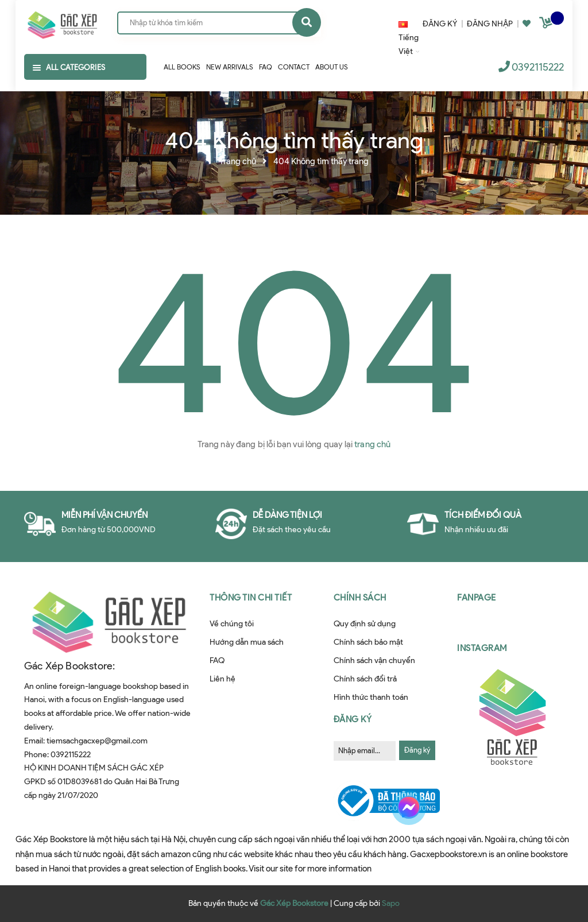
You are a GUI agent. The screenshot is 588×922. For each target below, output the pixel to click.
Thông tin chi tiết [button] (251, 598)
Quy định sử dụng (365, 624)
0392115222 (538, 67)
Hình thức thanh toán (371, 697)
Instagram (482, 648)
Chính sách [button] (360, 598)
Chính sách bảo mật (368, 642)
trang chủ (372, 444)
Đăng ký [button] (353, 719)
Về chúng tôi (232, 624)
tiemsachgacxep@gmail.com (97, 741)
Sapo (391, 903)
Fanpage (477, 598)
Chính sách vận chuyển (374, 660)
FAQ (217, 660)
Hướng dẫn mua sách (247, 642)
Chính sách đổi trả (365, 679)
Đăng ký (417, 750)
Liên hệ (223, 679)
